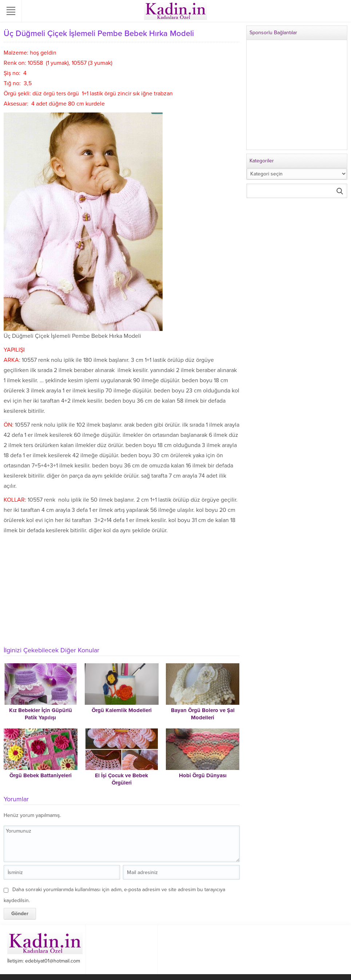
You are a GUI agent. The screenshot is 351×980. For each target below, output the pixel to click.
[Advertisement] (120, 590)
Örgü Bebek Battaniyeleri (41, 775)
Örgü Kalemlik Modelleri (122, 710)
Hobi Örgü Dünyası (203, 775)
